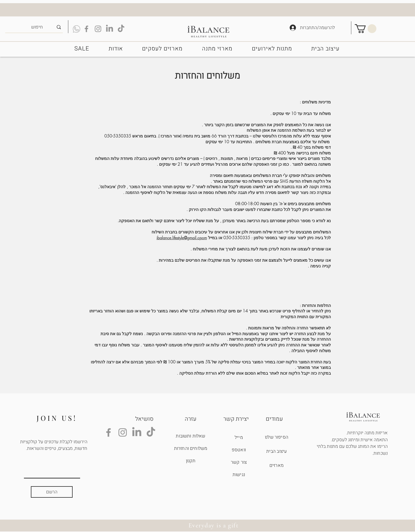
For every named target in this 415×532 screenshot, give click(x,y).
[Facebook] (109, 432)
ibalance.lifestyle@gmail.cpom (182, 238)
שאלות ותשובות (190, 436)
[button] (366, 29)
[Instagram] (123, 432)
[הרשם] (52, 492)
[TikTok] (121, 29)
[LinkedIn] (110, 29)
